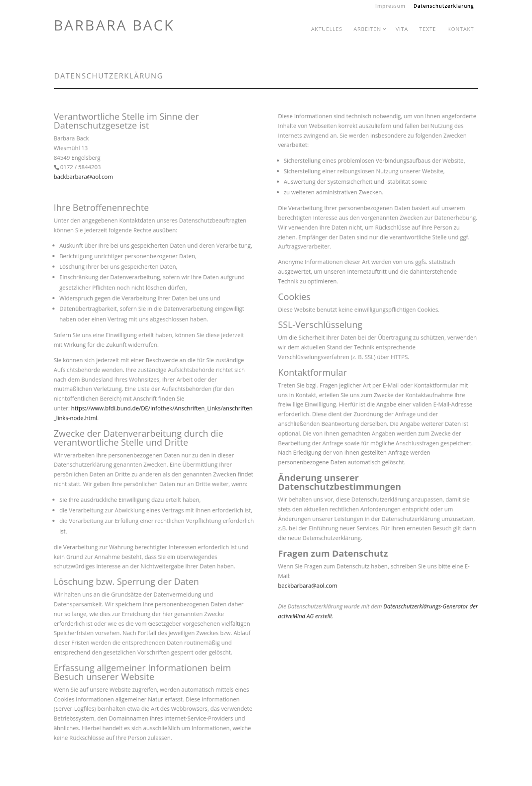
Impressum (391, 7)
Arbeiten (367, 29)
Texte (428, 29)
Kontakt (461, 29)
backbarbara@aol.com (84, 180)
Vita (402, 29)
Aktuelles (327, 29)
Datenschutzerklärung (444, 7)
